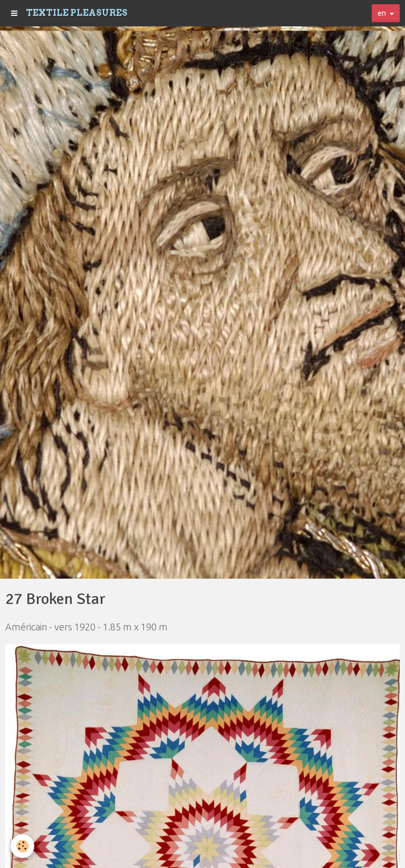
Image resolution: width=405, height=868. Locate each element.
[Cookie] (22, 846)
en (382, 13)
